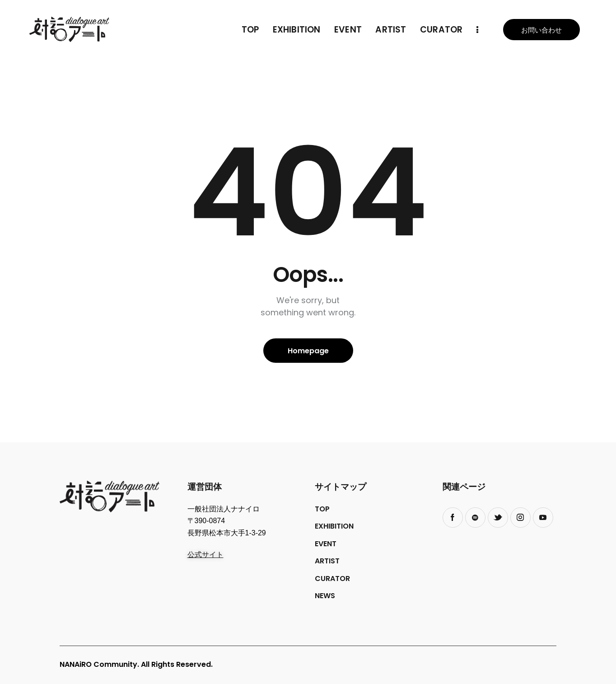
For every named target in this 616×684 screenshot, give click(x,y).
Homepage (308, 351)
